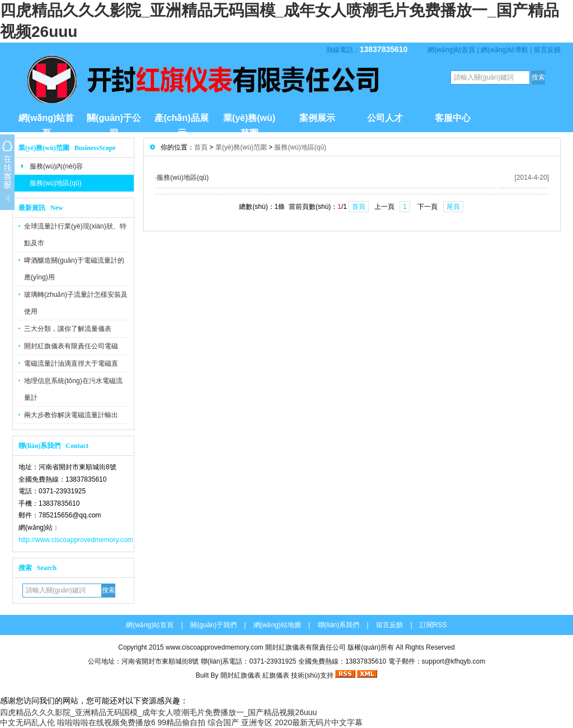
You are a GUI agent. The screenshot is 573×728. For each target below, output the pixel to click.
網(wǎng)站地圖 (277, 625)
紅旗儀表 (276, 675)
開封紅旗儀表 (241, 675)
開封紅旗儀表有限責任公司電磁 (71, 346)
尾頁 (453, 207)
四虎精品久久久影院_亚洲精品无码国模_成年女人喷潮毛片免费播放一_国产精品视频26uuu (158, 712)
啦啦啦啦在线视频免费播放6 (106, 722)
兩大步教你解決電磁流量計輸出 (71, 415)
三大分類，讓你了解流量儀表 (68, 329)
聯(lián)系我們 (339, 625)
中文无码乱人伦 (27, 722)
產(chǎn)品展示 (181, 123)
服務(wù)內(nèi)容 (56, 166)
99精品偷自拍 (182, 722)
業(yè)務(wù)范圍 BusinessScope (67, 148)
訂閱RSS (433, 625)
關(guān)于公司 (114, 123)
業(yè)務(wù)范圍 (249, 123)
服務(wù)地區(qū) (56, 183)
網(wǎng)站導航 (504, 50)
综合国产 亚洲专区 (240, 722)
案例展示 (317, 118)
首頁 (201, 147)
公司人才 (385, 118)
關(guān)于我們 (213, 625)
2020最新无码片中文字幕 (319, 722)
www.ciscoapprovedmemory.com (215, 647)
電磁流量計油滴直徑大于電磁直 (71, 363)
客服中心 (453, 118)
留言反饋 (547, 50)
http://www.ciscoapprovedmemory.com (76, 540)
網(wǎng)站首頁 (451, 50)
